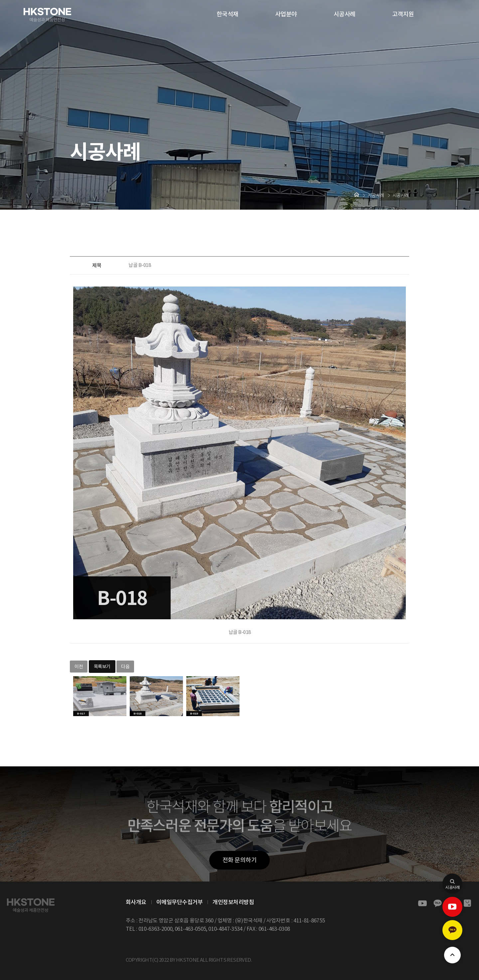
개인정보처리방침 (233, 902)
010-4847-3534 (225, 929)
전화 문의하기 (240, 860)
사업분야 (286, 14)
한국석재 (228, 14)
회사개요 (136, 902)
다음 (125, 667)
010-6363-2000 (156, 929)
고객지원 (403, 14)
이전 (79, 667)
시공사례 (345, 14)
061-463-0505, (191, 929)
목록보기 (102, 667)
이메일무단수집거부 (180, 902)
